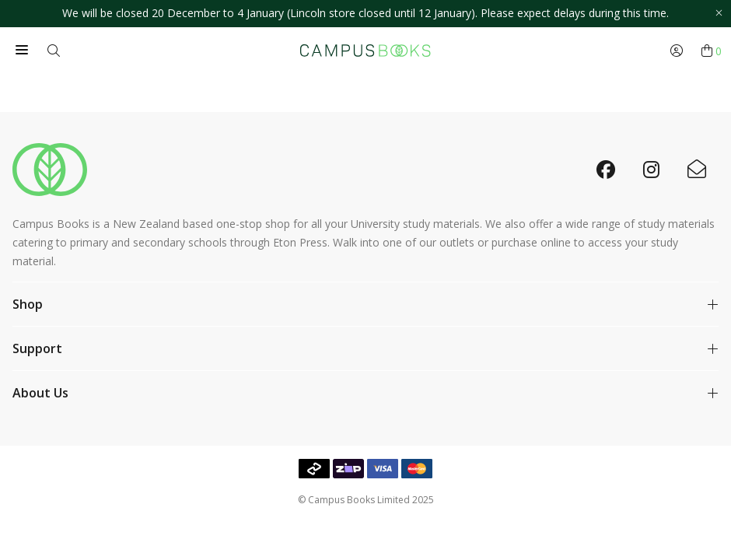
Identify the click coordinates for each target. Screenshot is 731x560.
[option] (365, 14)
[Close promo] (719, 14)
